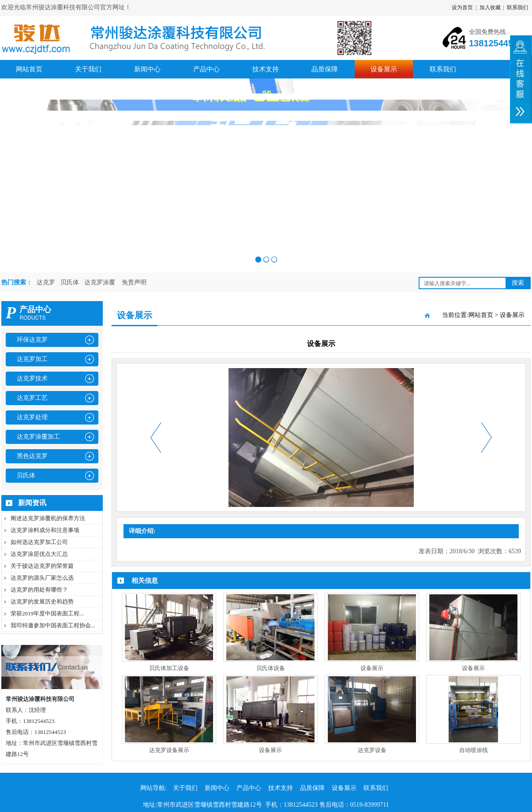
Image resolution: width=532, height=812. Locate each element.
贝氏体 (70, 282)
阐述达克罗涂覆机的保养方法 (48, 518)
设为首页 (462, 7)
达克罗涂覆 (100, 282)
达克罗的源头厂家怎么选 (42, 578)
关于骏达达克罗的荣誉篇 (42, 566)
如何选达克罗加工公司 (39, 542)
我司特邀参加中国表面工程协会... (53, 625)
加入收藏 (490, 7)
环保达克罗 (32, 340)
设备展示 (384, 69)
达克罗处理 (32, 417)
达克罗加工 (32, 359)
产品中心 (206, 69)
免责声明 (134, 282)
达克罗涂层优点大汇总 (39, 554)
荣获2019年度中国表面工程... (47, 613)
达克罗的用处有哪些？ (39, 590)
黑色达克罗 (32, 456)
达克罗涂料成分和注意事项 (45, 530)
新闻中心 (147, 69)
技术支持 (266, 69)
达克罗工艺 (32, 398)
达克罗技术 (32, 378)
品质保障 (325, 69)
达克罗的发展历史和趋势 (42, 602)
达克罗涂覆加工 (38, 437)
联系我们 (517, 7)
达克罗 (46, 282)
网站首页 (29, 69)
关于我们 (88, 69)
